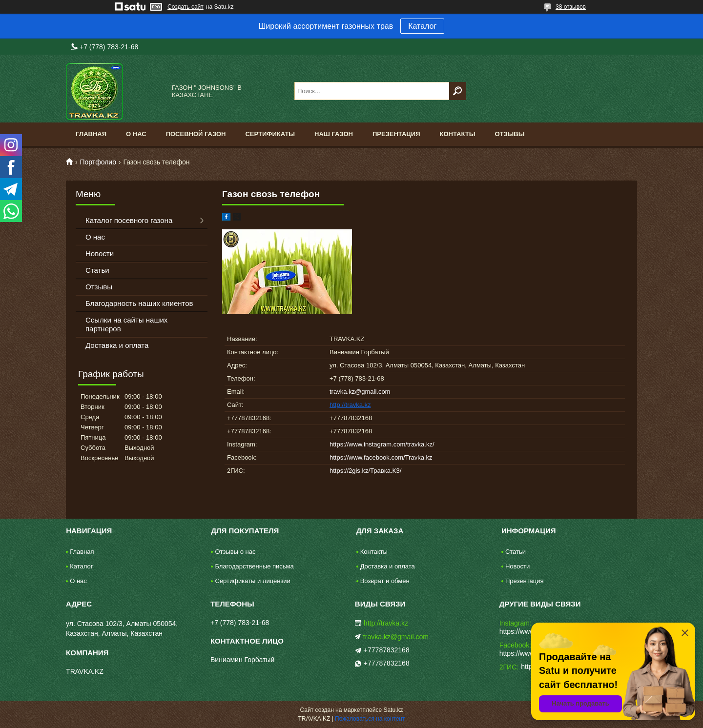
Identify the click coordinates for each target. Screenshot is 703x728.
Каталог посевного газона (129, 220)
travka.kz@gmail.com (360, 392)
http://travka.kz (350, 405)
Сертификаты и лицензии (252, 581)
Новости (100, 253)
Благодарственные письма (254, 566)
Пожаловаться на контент (370, 719)
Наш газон (334, 134)
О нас (136, 134)
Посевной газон (196, 134)
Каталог (422, 26)
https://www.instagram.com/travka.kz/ (382, 444)
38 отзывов (571, 7)
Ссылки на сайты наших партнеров (126, 324)
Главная (91, 134)
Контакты (458, 134)
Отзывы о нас (235, 552)
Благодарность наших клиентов (139, 303)
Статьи (97, 270)
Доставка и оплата (117, 345)
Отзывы (509, 134)
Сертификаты (270, 134)
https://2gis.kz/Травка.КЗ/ (365, 471)
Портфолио (98, 162)
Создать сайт (186, 7)
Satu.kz (393, 710)
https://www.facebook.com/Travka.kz (381, 457)
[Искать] (458, 91)
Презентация (396, 134)
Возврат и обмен (385, 581)
